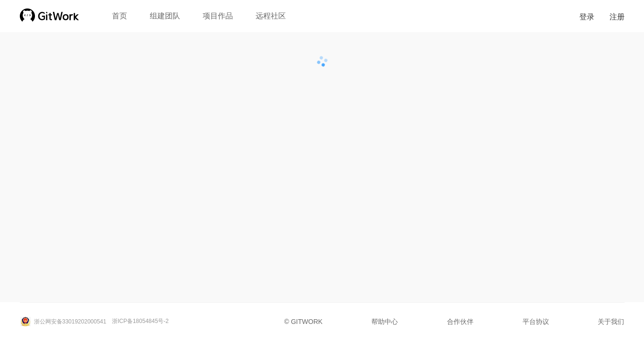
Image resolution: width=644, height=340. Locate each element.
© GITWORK (304, 322)
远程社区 (271, 16)
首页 (120, 16)
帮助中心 (385, 322)
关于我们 (611, 322)
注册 (617, 17)
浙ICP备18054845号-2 (140, 321)
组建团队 (165, 16)
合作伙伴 (460, 322)
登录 (587, 17)
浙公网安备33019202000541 (63, 322)
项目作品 (218, 16)
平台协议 (536, 322)
